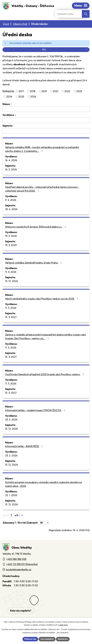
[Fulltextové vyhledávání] (69, 14)
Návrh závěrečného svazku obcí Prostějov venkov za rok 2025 (42, 299)
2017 (21, 91)
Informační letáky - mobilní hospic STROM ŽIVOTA (36, 410)
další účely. (64, 625)
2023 (79, 91)
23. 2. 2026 (11, 420)
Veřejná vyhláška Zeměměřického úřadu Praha (34, 263)
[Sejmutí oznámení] (46, 131)
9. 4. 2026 (11, 200)
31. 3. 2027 (11, 317)
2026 (33, 97)
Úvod (6, 24)
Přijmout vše (30, 639)
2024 (9, 97)
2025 (21, 97)
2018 (33, 91)
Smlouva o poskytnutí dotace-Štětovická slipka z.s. (36, 227)
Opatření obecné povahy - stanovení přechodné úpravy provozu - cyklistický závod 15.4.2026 (42, 189)
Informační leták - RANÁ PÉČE (24, 446)
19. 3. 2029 (11, 245)
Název (6, 104)
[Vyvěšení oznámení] (46, 120)
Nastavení (63, 639)
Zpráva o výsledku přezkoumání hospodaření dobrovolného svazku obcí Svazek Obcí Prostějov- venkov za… (46, 336)
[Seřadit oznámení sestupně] (12, 105)
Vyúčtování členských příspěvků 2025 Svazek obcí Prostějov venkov (45, 374)
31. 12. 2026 (11, 281)
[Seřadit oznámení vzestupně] (12, 103)
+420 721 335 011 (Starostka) (22, 564)
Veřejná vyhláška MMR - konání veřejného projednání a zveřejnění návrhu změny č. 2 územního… (42, 149)
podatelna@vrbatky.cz (19, 569)
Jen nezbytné (47, 639)
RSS (65, 49)
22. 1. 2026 (11, 495)
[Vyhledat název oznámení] (46, 109)
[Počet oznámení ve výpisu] (44, 523)
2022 (67, 91)
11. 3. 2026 (11, 272)
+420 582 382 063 (16, 559)
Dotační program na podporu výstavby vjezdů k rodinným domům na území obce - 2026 (44, 484)
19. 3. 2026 (11, 236)
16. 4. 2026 (11, 160)
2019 (44, 91)
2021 (56, 91)
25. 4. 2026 (11, 209)
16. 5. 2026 (11, 169)
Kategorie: (8, 91)
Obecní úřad (20, 24)
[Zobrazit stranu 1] (11, 515)
